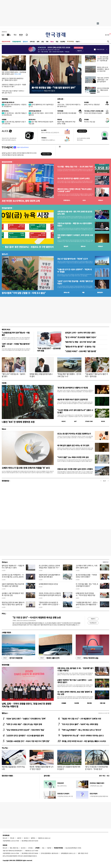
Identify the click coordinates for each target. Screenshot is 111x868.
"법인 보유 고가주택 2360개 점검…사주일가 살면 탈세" (103, 80)
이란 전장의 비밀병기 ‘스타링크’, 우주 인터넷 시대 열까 (75, 236)
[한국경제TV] (9, 35)
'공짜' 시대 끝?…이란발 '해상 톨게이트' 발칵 (16, 345)
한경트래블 (5, 665)
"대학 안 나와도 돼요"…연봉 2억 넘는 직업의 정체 (24, 724)
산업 (42, 42)
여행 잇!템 (102, 703)
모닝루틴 (63, 42)
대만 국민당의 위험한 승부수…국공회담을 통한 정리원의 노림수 (14, 73)
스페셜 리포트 (6, 632)
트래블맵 (64, 703)
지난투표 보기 (93, 623)
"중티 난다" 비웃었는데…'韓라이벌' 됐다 (13, 375)
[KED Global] (21, 35)
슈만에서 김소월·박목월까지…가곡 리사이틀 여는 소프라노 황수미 (13, 576)
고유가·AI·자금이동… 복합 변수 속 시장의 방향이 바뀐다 (75, 225)
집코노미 (25, 42)
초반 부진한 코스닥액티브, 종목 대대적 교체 (21, 201)
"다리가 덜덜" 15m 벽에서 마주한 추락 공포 (73, 457)
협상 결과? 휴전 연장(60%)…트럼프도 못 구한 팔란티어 (14, 105)
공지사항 (47, 776)
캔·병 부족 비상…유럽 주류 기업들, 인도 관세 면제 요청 (14, 114)
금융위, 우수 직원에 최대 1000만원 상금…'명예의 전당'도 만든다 (13, 79)
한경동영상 (5, 481)
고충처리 (19, 838)
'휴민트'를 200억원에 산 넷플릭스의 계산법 (73, 388)
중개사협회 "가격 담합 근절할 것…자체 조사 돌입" (24, 293)
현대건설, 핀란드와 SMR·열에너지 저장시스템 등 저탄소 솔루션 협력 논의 (13, 605)
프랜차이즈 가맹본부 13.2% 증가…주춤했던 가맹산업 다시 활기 (14, 85)
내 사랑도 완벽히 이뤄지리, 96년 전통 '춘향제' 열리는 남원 (75, 693)
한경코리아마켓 (6, 42)
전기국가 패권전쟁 (12, 658)
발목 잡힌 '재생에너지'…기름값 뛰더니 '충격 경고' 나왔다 (13, 567)
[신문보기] (3, 35)
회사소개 (5, 838)
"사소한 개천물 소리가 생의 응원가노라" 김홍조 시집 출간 (75, 411)
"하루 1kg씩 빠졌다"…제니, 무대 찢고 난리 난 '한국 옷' (81, 730)
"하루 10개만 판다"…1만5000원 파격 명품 (49, 350)
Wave (52, 42)
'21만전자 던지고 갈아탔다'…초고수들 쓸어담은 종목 (25, 736)
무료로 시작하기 (46, 154)
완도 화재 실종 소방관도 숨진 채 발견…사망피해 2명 (103, 59)
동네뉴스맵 (67, 292)
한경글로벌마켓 (17, 42)
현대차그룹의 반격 (49, 658)
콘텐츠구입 (16, 848)
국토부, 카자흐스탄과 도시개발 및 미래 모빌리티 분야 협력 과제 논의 (50, 594)
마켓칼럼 (31, 102)
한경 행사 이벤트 (7, 776)
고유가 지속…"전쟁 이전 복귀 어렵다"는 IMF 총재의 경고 (69, 105)
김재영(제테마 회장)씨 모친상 (48, 584)
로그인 (107, 35)
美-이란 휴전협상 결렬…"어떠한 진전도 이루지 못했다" (86, 576)
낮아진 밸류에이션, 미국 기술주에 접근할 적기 (41, 105)
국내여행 (77, 703)
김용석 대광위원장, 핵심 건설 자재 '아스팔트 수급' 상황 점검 (13, 585)
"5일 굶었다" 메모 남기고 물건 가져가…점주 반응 (96, 375)
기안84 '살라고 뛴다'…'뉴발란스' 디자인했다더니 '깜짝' (26, 719)
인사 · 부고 (102, 776)
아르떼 (4, 383)
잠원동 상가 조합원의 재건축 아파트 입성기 (69, 768)
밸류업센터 (100, 292)
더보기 (78, 42)
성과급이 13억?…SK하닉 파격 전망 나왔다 (80, 333)
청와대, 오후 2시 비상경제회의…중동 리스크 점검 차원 (103, 69)
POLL (4, 613)
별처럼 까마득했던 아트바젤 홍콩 (67, 113)
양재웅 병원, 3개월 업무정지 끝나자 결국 (41, 375)
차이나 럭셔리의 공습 (87, 658)
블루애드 (33, 838)
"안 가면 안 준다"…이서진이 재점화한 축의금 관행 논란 (37, 617)
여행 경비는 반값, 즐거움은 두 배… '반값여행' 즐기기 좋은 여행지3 (75, 669)
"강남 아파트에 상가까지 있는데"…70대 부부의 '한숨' (25, 730)
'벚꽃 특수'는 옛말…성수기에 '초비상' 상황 (80, 342)
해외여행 (89, 703)
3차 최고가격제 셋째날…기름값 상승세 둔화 (103, 90)
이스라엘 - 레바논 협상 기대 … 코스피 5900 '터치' (75, 167)
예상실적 (66, 246)
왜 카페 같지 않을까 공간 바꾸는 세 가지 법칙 (73, 445)
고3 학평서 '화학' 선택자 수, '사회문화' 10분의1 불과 (87, 567)
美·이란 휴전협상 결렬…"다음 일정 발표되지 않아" (54, 88)
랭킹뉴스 (5, 713)
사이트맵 (30, 848)
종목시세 (83, 246)
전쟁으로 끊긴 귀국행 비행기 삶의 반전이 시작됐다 (75, 469)
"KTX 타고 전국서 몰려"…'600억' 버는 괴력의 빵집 (80, 724)
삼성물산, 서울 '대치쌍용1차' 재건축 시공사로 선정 (13, 594)
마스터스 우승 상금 (90, 122)
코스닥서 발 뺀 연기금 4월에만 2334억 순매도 (73, 178)
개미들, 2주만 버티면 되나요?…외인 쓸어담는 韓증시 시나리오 (84, 741)
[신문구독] (27, 35)
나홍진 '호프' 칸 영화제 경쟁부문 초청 (18, 422)
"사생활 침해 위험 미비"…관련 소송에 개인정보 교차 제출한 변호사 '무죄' (87, 605)
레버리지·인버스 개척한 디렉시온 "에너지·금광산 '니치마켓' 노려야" (74, 190)
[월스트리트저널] (15, 35)
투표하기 (93, 619)
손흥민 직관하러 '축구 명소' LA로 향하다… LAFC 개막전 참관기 (75, 681)
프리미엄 (71, 41)
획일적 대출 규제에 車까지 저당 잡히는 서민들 (66, 123)
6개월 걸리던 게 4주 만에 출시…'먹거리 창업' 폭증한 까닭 (85, 594)
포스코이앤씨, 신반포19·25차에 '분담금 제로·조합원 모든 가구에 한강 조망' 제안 (49, 568)
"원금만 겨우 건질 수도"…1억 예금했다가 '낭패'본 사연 (81, 719)
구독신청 (12, 838)
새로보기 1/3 (106, 562)
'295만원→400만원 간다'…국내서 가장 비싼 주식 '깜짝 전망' (28, 741)
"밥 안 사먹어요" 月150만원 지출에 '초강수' (81, 337)
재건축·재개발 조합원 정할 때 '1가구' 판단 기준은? (41, 768)
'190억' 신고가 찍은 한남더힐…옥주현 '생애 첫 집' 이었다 (75, 282)
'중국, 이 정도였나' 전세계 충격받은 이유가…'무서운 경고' (96, 768)
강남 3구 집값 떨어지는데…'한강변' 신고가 (73, 259)
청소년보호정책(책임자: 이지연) (73, 848)
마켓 (101, 200)
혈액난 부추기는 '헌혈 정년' (92, 104)
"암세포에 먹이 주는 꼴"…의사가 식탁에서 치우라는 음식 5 (83, 736)
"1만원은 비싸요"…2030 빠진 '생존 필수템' (81, 351)
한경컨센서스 (67, 200)
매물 (83, 292)
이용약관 (49, 848)
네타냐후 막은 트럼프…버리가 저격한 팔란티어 (41, 114)
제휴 (11, 848)
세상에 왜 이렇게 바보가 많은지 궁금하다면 (73, 399)
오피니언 (32, 42)
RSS (43, 848)
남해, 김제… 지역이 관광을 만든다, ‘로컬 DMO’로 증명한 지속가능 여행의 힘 (27, 705)
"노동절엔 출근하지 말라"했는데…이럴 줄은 (16, 334)
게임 (57, 42)
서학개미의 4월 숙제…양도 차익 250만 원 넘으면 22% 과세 (75, 213)
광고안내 (26, 838)
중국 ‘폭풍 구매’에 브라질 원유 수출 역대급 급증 (41, 123)
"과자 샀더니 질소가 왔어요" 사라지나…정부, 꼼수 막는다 (13, 92)
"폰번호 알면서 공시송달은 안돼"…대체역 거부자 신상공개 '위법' (49, 605)
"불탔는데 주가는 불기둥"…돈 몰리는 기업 (80, 347)
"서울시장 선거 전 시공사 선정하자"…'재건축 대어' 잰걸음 (74, 271)
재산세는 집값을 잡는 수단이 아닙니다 (13, 768)
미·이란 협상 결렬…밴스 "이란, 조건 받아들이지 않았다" (87, 585)
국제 (47, 42)
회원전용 (5, 99)
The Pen (5, 748)
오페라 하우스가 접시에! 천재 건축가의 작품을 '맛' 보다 (26, 468)
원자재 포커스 (5, 111)
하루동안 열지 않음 (100, 49)
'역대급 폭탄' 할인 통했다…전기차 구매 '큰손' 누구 (69, 375)
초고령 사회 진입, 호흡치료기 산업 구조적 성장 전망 (14, 123)
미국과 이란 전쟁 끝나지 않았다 (93, 113)
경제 (38, 42)
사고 (108, 776)
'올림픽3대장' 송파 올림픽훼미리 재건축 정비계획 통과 (49, 576)
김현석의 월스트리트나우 (8, 102)
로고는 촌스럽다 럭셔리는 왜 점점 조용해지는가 (74, 434)
